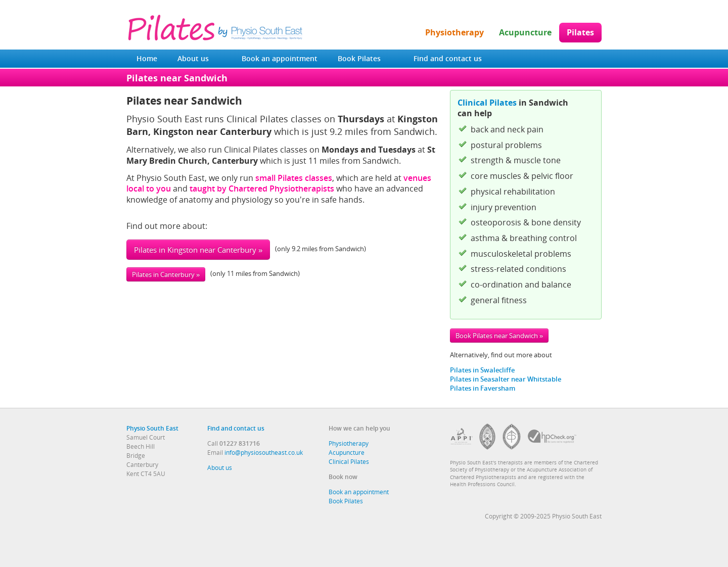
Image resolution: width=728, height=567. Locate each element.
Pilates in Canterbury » (166, 274)
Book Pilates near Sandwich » (499, 336)
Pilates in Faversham (483, 388)
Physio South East (152, 428)
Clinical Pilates (487, 103)
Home (147, 58)
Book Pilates (359, 58)
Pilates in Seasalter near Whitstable (506, 379)
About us (193, 58)
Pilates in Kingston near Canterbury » (198, 250)
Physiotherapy (454, 32)
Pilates (580, 32)
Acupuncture (525, 32)
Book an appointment (280, 58)
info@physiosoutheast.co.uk (264, 452)
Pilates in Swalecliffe (482, 370)
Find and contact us (448, 58)
